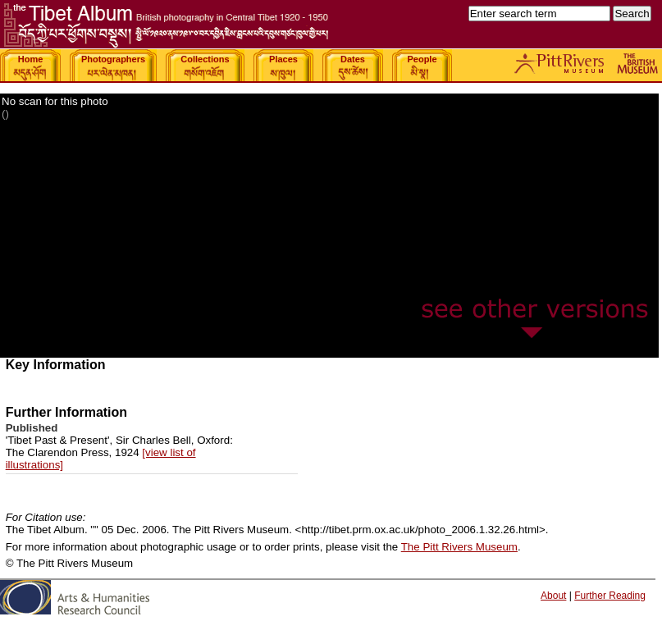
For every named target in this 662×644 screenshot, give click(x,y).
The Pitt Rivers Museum (459, 547)
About (553, 596)
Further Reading (610, 596)
